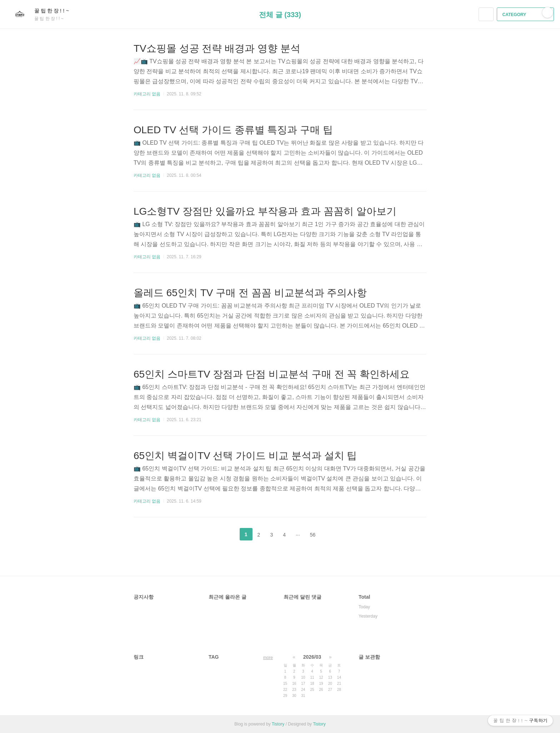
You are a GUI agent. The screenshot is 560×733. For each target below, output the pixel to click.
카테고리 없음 (147, 94)
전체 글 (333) (280, 15)
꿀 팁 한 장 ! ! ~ (55, 11)
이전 (228, 534)
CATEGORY (526, 15)
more (268, 658)
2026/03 (312, 657)
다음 (332, 534)
